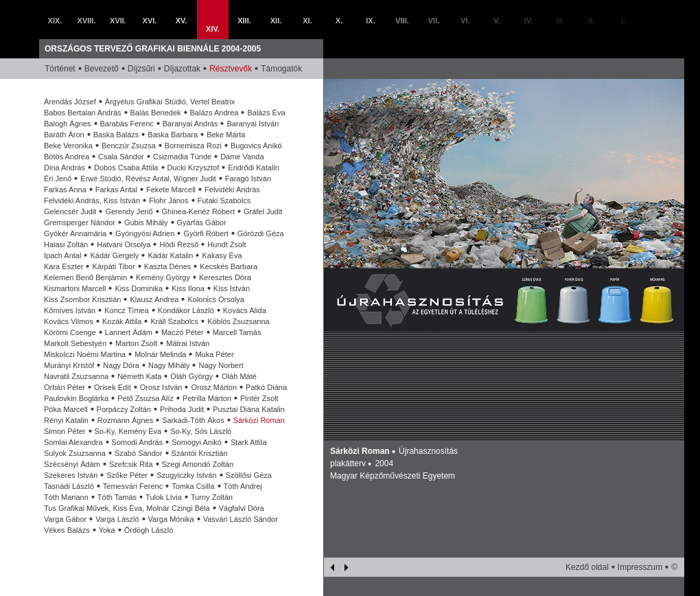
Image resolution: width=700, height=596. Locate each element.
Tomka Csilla (193, 486)
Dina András (65, 168)
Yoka (107, 530)
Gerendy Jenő (129, 211)
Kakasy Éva (222, 255)
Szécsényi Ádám (72, 464)
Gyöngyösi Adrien (145, 233)
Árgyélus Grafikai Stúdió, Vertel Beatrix (170, 102)
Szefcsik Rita (131, 464)
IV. (528, 21)
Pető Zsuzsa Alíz (145, 398)
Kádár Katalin (170, 255)
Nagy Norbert (221, 365)
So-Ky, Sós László (201, 431)
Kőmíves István (70, 310)
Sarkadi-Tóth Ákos (193, 420)
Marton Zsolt (136, 343)
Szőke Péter (127, 475)
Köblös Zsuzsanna (238, 321)
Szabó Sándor (139, 453)
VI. (465, 21)
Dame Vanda (242, 157)
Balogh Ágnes (68, 124)
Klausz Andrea (154, 299)
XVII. (118, 21)
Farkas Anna (65, 190)
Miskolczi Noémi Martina (85, 354)
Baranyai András (190, 124)
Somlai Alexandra (73, 442)
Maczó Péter (183, 332)
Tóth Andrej (243, 486)
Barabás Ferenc (127, 124)
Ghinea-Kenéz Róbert (198, 211)
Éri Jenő (58, 179)
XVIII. (87, 21)
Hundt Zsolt (226, 244)
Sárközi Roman (259, 420)
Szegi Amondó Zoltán (198, 464)
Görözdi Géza (261, 233)
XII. (276, 21)
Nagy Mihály (169, 365)
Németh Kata (139, 376)
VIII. (402, 21)
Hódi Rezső (179, 244)
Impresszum (640, 567)
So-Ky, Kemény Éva (128, 431)
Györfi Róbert (206, 233)
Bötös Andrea (67, 157)
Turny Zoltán (212, 497)
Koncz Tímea (127, 310)
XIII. (244, 21)
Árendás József (70, 102)
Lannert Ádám (129, 332)
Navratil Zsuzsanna (76, 376)
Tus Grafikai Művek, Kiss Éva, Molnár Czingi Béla (127, 508)
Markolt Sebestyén (75, 343)
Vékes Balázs (67, 530)
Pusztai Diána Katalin (249, 409)
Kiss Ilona (188, 288)
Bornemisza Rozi (193, 146)
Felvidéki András (232, 190)
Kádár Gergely (114, 255)
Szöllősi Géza (249, 475)
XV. (182, 21)
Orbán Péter (65, 387)
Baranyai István (253, 124)
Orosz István (161, 387)
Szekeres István (71, 475)
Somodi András (138, 442)
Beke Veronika (68, 146)
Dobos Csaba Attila (126, 168)
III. (560, 21)
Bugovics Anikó (256, 146)
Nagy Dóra (121, 365)
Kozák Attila (122, 321)
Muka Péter (214, 354)
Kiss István (232, 288)
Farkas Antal (116, 190)
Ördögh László (149, 530)
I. (623, 21)
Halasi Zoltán (66, 244)
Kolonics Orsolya (216, 299)
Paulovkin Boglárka (76, 398)
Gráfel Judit (263, 211)
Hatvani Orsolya (124, 244)
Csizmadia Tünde (182, 157)
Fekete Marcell (171, 190)
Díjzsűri (141, 69)
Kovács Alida (245, 310)
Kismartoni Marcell (75, 288)
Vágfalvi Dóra (242, 508)
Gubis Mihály (146, 222)
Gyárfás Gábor (202, 222)
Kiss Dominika (139, 288)
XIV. (213, 29)
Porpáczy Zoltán (124, 409)
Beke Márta (226, 135)
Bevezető (102, 69)
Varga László (117, 519)
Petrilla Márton (207, 398)
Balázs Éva (266, 113)
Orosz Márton (214, 387)
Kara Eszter (63, 266)
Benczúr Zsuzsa (129, 146)
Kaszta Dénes (167, 266)
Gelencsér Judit (70, 211)
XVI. (150, 21)
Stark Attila (249, 442)
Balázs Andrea (214, 113)
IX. (370, 21)
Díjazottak (182, 69)
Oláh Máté (239, 376)
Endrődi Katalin (254, 168)
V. (497, 21)
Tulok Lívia (164, 497)
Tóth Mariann (66, 497)
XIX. (55, 21)
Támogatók (281, 69)
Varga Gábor (65, 519)
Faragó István (248, 179)
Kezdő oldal (587, 567)
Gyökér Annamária (75, 233)
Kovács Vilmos (69, 321)
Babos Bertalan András (83, 113)
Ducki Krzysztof (194, 168)
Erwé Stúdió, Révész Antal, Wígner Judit (148, 179)
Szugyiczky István (186, 475)
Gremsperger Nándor (80, 222)
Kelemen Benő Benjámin (85, 277)
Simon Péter (65, 431)
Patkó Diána (266, 387)
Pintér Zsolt (259, 398)
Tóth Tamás (117, 497)
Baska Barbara (173, 135)
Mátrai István (188, 343)
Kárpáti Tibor (113, 266)
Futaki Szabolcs (224, 200)
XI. (307, 21)
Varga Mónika (171, 519)
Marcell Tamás (237, 332)
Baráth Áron (64, 135)
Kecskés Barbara (229, 266)
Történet (60, 69)
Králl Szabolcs (174, 321)
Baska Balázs (116, 135)
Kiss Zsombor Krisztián (82, 299)
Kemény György (163, 277)
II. (591, 21)
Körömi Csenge (70, 332)
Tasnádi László (69, 486)
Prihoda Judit (182, 409)
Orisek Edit (113, 387)
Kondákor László (186, 310)
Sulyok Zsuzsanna (75, 453)
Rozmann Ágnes (125, 420)
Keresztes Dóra (225, 277)
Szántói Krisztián (200, 453)
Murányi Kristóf (69, 365)
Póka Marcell (66, 409)
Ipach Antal (62, 255)
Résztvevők (231, 69)
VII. (434, 21)
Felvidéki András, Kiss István (92, 200)
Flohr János (168, 200)
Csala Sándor (121, 157)
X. (339, 21)
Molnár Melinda (160, 354)
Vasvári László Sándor (241, 519)
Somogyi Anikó (197, 442)
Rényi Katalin (66, 420)
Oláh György (191, 376)
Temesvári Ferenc (133, 486)
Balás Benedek (156, 113)
